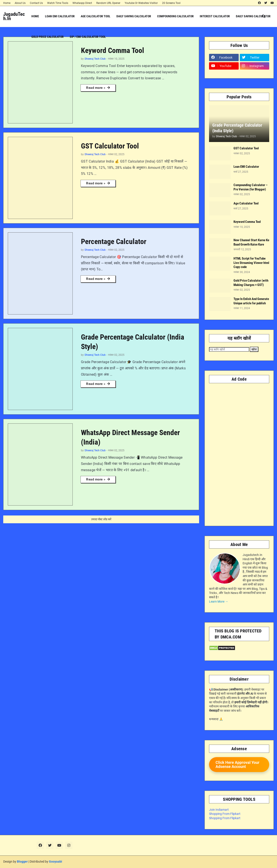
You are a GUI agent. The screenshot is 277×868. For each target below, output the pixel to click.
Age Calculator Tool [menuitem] (96, 16)
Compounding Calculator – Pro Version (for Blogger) (250, 187)
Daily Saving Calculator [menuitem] (134, 16)
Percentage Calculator (114, 241)
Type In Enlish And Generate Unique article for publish (251, 301)
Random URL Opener (108, 3)
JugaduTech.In (14, 16)
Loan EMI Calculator (246, 167)
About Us (20, 3)
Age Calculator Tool (246, 203)
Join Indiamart (219, 810)
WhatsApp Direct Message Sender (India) (130, 437)
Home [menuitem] (35, 16)
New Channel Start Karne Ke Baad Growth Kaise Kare (251, 242)
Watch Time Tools (58, 3)
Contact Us (36, 3)
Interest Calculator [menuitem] (215, 16)
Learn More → (219, 602)
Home (7, 3)
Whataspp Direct (82, 3)
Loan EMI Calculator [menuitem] (60, 16)
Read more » (96, 88)
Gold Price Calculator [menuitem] (48, 37)
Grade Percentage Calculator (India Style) (133, 342)
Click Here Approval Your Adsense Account (238, 765)
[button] (263, 16)
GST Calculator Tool (110, 146)
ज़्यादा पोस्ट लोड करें (101, 519)
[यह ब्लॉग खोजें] (229, 349)
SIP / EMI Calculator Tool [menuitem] (88, 37)
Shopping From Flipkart (225, 814)
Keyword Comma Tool (113, 50)
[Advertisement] (239, 452)
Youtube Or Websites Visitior (141, 3)
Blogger (22, 862)
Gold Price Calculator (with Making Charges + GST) (251, 283)
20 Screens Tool (171, 3)
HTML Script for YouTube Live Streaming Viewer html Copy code (251, 263)
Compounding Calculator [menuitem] (175, 16)
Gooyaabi (56, 862)
